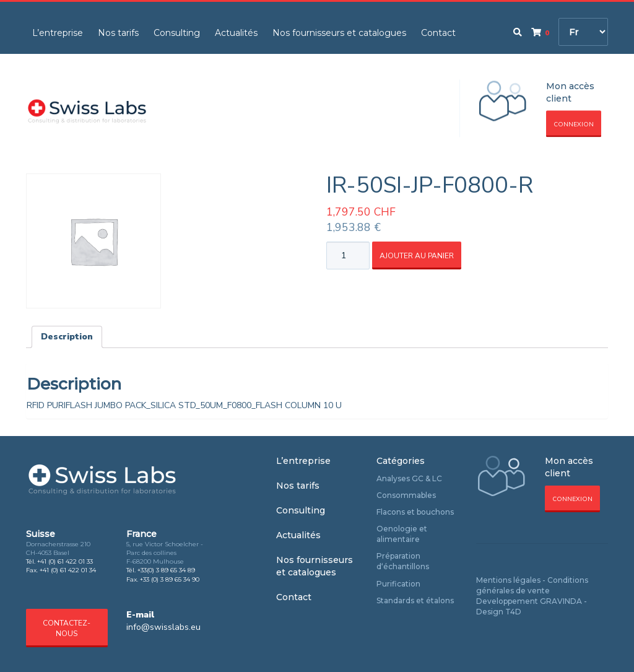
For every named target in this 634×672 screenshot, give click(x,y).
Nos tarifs (118, 33)
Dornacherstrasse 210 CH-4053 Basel (58, 548)
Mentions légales (508, 580)
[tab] (67, 337)
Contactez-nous (67, 628)
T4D (513, 612)
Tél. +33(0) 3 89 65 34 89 (161, 570)
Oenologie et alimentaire (402, 534)
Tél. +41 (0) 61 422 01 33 (59, 561)
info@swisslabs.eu (163, 627)
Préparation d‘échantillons (403, 561)
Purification (398, 584)
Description (67, 337)
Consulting (177, 33)
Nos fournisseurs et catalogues (339, 33)
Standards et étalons (415, 600)
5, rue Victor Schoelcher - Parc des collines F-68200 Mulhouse (165, 553)
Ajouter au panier (417, 256)
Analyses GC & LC (409, 478)
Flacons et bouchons (415, 512)
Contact (438, 33)
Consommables (406, 495)
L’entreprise (58, 33)
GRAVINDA (561, 601)
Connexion (574, 124)
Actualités (236, 33)
